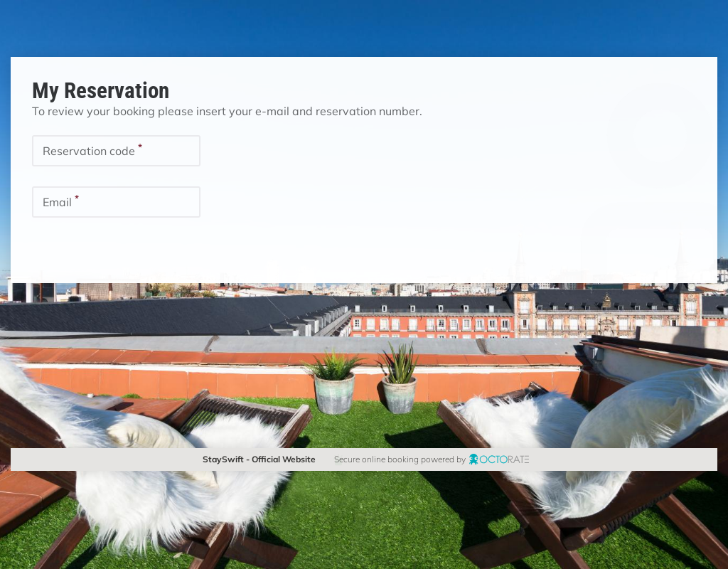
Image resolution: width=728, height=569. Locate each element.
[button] (66, 248)
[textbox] (116, 151)
